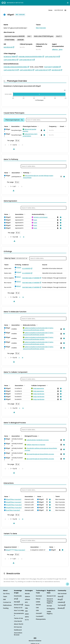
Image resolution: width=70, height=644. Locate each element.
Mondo (27, 594)
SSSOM (38, 605)
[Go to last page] (23, 237)
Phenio (27, 605)
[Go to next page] (20, 237)
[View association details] (44, 130)
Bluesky (61, 608)
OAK (37, 608)
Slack (60, 596)
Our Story (6, 594)
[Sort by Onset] (65, 126)
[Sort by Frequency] (58, 126)
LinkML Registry (50, 613)
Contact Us (7, 602)
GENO (27, 614)
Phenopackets (41, 619)
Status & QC (18, 608)
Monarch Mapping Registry (50, 601)
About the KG (19, 624)
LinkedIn (61, 602)
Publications (7, 605)
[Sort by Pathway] (30, 173)
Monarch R (18, 605)
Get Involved (62, 594)
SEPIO (27, 617)
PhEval (38, 599)
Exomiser (39, 596)
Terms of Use (18, 618)
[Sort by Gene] (9, 126)
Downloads (18, 596)
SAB (4, 599)
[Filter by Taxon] (16, 258)
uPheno (27, 599)
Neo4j (17, 602)
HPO (26, 602)
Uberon (27, 596)
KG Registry (51, 609)
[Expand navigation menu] (68, 3)
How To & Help (19, 610)
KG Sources (18, 627)
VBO (26, 611)
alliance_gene (57, 49)
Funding (6, 608)
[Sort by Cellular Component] (47, 385)
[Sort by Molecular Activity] (37, 325)
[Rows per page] (17, 141)
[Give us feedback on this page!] (67, 584)
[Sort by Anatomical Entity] (45, 214)
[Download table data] (14, 149)
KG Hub (49, 606)
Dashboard (18, 630)
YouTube (62, 605)
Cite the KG (18, 621)
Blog (60, 599)
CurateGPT (40, 616)
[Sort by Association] (21, 126)
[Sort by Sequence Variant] (18, 547)
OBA (26, 608)
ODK (37, 610)
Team (5, 596)
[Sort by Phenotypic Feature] (38, 126)
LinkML (38, 602)
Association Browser (18, 634)
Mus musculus (41, 28)
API (16, 599)
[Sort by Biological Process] (38, 436)
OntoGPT (39, 613)
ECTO (27, 620)
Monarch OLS (51, 596)
